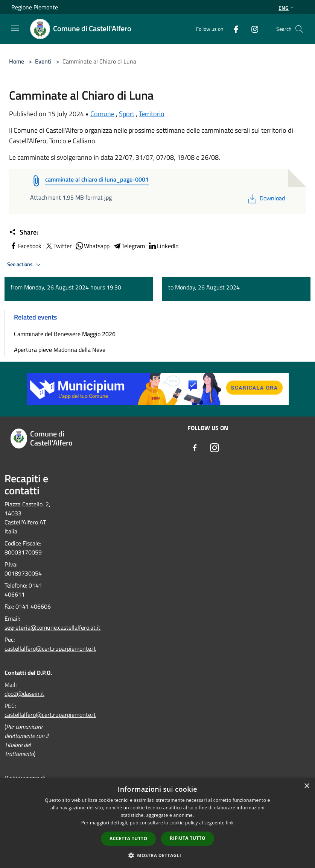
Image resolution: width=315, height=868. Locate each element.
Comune (102, 114)
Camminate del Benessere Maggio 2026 (65, 334)
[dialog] (157, 823)
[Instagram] (252, 29)
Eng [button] (287, 8)
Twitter (58, 246)
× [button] (307, 786)
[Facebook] (233, 29)
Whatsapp (92, 246)
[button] (158, 855)
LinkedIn (163, 246)
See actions (25, 265)
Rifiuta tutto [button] (188, 838)
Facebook (25, 246)
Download (266, 198)
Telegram (129, 246)
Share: (24, 232)
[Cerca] (299, 29)
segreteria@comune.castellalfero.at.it (52, 627)
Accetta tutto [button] (128, 838)
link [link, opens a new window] (230, 823)
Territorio (152, 114)
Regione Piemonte (35, 7)
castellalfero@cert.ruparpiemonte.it (50, 648)
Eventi (43, 61)
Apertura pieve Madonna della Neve (60, 350)
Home (17, 61)
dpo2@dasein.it (24, 694)
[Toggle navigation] (15, 28)
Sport (127, 114)
